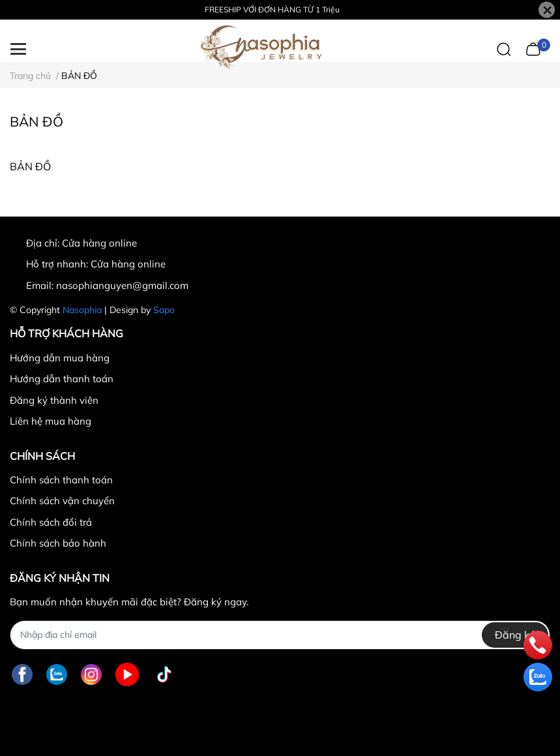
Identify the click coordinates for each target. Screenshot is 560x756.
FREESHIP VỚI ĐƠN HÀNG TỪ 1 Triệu (272, 9)
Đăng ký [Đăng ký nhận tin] (515, 635)
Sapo (164, 310)
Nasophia (82, 310)
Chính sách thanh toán (61, 480)
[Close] (547, 10)
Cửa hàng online (128, 264)
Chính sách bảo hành (58, 543)
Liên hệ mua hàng (51, 421)
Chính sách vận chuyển (62, 501)
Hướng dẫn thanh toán (62, 379)
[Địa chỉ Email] (280, 635)
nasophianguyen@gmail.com (122, 285)
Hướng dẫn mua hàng (60, 358)
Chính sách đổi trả (51, 522)
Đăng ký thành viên (54, 400)
